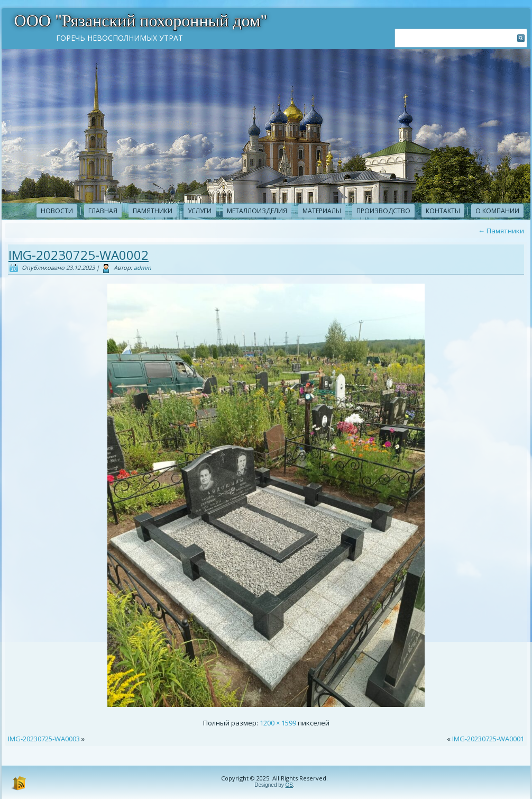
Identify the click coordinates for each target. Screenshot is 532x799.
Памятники (153, 211)
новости (57, 211)
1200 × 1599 (278, 723)
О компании (497, 211)
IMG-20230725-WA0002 (79, 255)
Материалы (322, 211)
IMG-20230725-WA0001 (488, 739)
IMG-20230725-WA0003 (44, 739)
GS (289, 785)
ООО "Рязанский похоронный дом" (141, 21)
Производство (383, 211)
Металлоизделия (257, 211)
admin (143, 267)
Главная (103, 211)
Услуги (200, 211)
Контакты (443, 211)
